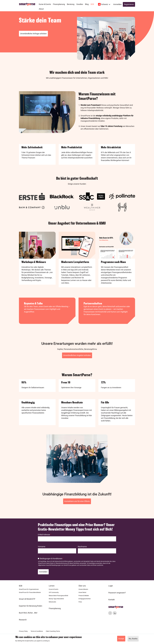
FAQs (80, 602)
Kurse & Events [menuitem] (45, 4)
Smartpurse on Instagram (110, 613)
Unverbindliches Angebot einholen (77, 355)
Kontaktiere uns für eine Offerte (77, 501)
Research (23, 620)
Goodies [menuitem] (80, 4)
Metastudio (52, 602)
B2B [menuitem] (92, 4)
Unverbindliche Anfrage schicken (33, 34)
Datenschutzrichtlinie (61, 561)
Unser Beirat (82, 592)
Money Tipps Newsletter (56, 599)
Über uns (82, 586)
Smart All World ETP (27, 599)
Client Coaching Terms (53, 631)
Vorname (42, 547)
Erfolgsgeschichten (85, 599)
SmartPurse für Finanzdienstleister (30, 592)
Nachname (82, 547)
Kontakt (112, 600)
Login (111, 586)
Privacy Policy (23, 631)
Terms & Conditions (37, 631)
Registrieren (129, 4)
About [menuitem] (41, 9)
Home (111, 606)
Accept (121, 639)
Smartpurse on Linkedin (115, 613)
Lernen (52, 586)
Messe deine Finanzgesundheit (58, 596)
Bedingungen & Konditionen (51, 559)
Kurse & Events (54, 589)
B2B (21, 586)
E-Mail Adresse (44, 535)
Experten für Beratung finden (31, 606)
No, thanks (133, 639)
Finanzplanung (55, 608)
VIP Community (54, 592)
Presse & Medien (84, 596)
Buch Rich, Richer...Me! (28, 613)
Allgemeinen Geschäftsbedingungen (49, 565)
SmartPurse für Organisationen (29, 589)
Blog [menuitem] (87, 4)
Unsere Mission (83, 589)
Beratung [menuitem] (71, 4)
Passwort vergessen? (117, 593)
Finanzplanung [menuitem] (59, 4)
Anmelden (117, 4)
